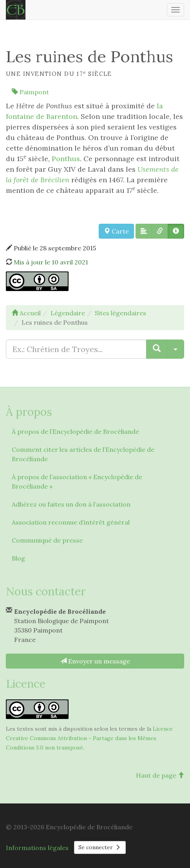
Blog (18, 558)
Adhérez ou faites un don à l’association (71, 504)
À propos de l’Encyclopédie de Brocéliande (75, 431)
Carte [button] (116, 231)
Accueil (26, 313)
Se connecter (100, 847)
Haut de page (160, 775)
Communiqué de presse (47, 540)
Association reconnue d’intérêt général (71, 522)
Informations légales (37, 848)
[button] (144, 231)
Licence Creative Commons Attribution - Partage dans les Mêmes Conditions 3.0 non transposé (89, 738)
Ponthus (66, 159)
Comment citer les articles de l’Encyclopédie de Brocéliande (83, 454)
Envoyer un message (95, 661)
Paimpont (30, 92)
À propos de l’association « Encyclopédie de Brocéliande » (77, 482)
